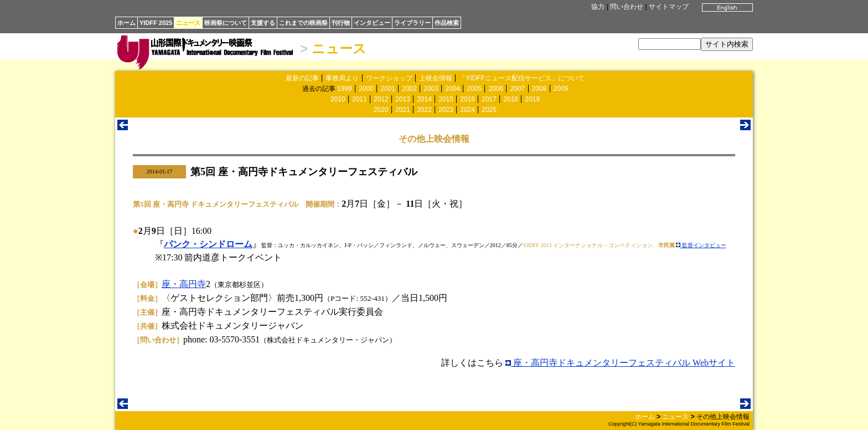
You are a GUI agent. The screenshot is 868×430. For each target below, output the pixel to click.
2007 (517, 89)
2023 (446, 110)
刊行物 (341, 23)
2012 (381, 99)
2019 (532, 99)
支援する (263, 23)
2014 (424, 99)
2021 (403, 110)
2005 (474, 89)
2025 (489, 110)
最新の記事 (302, 78)
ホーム (126, 23)
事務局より (342, 78)
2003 (431, 89)
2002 (409, 89)
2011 (360, 99)
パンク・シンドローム (208, 244)
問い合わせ (627, 7)
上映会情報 (436, 78)
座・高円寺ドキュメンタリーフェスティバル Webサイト (620, 363)
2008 (539, 89)
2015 (446, 99)
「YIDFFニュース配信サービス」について (522, 78)
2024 (467, 110)
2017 (489, 99)
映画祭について (226, 23)
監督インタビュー (701, 245)
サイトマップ (669, 7)
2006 (496, 89)
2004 (453, 89)
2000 (366, 89)
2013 (403, 99)
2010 (338, 99)
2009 (561, 89)
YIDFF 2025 (156, 23)
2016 (467, 99)
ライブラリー (412, 23)
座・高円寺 (184, 284)
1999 (345, 89)
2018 (511, 99)
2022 (424, 110)
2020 (381, 110)
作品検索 (447, 23)
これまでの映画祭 (303, 23)
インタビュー (372, 23)
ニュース (188, 23)
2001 (388, 89)
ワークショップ (389, 78)
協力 (598, 7)
